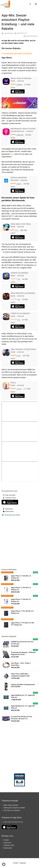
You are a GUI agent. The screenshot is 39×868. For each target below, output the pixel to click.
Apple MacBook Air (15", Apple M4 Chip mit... (23, 696)
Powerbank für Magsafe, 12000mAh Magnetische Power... (23, 653)
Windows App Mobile (19, 178)
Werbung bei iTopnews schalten (14, 808)
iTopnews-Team (11, 498)
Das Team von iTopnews (12, 810)
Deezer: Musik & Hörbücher (21, 78)
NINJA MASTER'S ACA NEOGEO (23, 293)
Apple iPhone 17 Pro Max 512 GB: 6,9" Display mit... (23, 624)
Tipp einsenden (10, 495)
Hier (13, 154)
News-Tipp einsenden (11, 805)
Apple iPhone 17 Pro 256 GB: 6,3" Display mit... (22, 612)
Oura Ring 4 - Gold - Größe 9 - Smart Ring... (21, 664)
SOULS (13, 383)
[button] (4, 864)
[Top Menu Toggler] (36, 4)
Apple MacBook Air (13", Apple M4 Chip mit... (23, 707)
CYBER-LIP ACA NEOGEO (20, 313)
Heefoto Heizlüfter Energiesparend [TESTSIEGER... (23, 686)
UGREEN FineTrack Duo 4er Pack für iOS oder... (22, 643)
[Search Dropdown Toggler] (30, 4)
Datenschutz (9, 511)
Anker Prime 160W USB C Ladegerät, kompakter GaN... (21, 675)
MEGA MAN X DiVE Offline (21, 224)
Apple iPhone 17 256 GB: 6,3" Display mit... (21, 577)
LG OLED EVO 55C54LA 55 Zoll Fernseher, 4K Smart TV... (22, 718)
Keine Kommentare (32, 36)
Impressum (9, 509)
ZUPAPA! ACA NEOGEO (19, 273)
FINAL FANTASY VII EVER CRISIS (23, 349)
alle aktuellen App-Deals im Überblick (18, 53)
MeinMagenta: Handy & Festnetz (23, 129)
